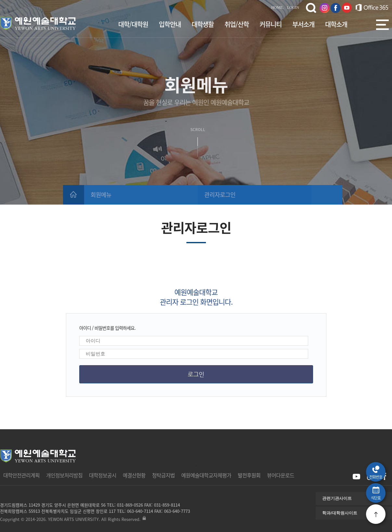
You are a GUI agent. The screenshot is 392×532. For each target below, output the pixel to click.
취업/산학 (237, 24)
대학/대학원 (133, 24)
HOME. (277, 7)
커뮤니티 (271, 24)
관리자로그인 (220, 195)
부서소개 (303, 24)
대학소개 (336, 24)
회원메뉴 (101, 195)
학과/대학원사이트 (340, 513)
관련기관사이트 (337, 498)
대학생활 (203, 24)
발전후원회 (249, 475)
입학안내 (170, 24)
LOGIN (293, 7)
